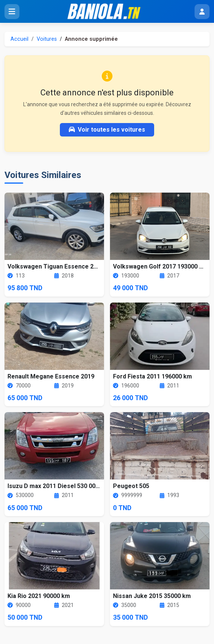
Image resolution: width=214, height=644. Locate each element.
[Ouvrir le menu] (12, 12)
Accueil (19, 39)
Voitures (47, 39)
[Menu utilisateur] (202, 12)
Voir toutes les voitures (107, 130)
